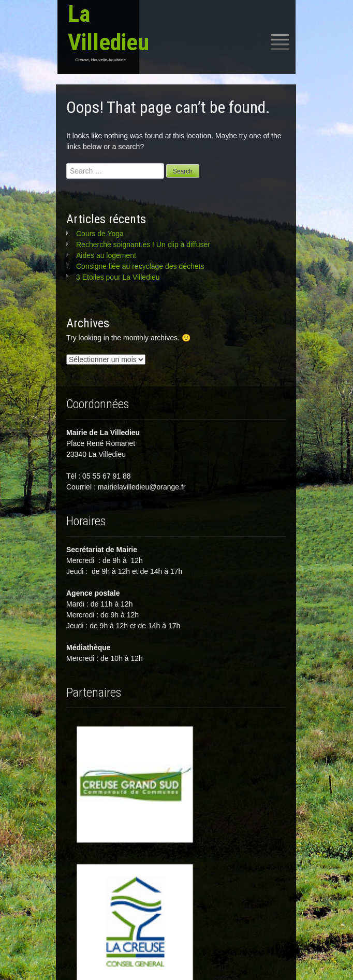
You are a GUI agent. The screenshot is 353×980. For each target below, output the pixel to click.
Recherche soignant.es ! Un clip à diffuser (143, 244)
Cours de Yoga (100, 234)
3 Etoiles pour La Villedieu (118, 277)
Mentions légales (176, 964)
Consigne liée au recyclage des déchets (140, 266)
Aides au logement (106, 255)
